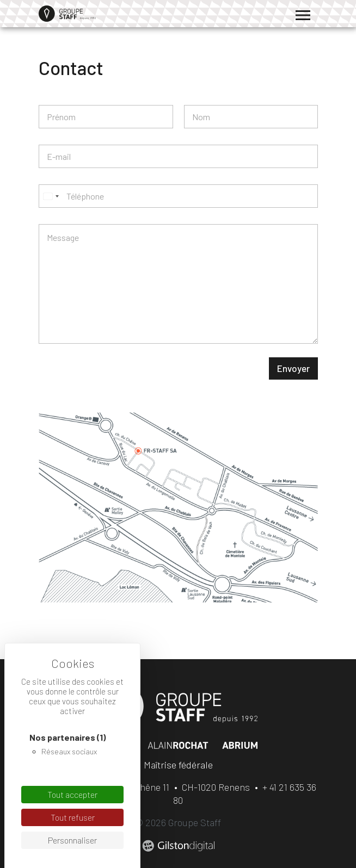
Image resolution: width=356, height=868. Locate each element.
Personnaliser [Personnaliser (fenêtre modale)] (72, 840)
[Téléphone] (178, 196)
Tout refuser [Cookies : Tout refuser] (73, 817)
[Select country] (51, 196)
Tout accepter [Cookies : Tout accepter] (72, 794)
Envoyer (293, 368)
